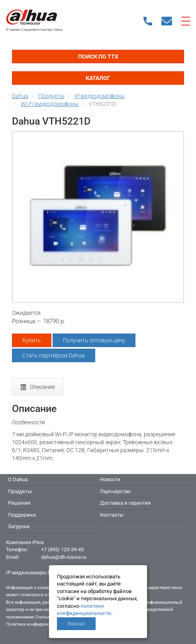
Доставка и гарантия (125, 503)
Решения (19, 503)
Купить (32, 340)
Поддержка (22, 515)
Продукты (20, 491)
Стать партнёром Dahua (54, 355)
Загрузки (19, 526)
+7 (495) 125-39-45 (62, 549)
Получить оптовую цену (94, 340)
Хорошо (76, 624)
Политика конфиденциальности (38, 624)
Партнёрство (115, 491)
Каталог (98, 78)
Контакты (112, 515)
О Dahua (18, 479)
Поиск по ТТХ (98, 57)
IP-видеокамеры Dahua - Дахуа (43, 573)
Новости (110, 479)
